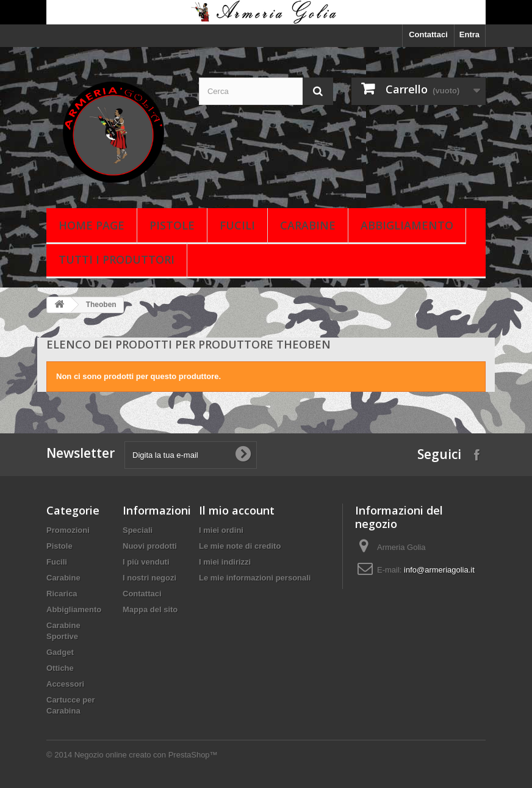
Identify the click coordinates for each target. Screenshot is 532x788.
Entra (469, 34)
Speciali (138, 530)
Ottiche (60, 668)
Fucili (237, 225)
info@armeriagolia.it (439, 570)
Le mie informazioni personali (255, 578)
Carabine (308, 225)
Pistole (172, 225)
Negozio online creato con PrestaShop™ (146, 755)
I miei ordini (221, 530)
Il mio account (237, 510)
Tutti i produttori (117, 259)
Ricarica (62, 594)
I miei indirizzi (225, 562)
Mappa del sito (150, 609)
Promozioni (68, 530)
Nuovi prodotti (150, 546)
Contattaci (428, 34)
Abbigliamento (407, 225)
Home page (92, 225)
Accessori (65, 684)
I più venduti (146, 562)
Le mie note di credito (240, 546)
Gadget (60, 652)
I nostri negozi (149, 578)
